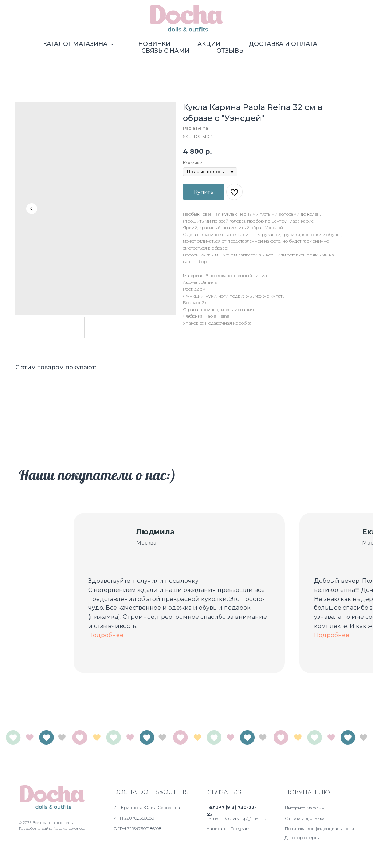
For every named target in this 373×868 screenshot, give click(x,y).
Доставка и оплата (283, 44)
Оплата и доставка (305, 818)
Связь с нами (165, 51)
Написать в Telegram (229, 828)
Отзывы (231, 51)
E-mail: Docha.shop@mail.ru (236, 818)
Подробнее (106, 635)
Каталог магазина (76, 44)
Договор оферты (302, 838)
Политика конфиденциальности (319, 828)
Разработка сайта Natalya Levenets (52, 828)
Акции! (210, 44)
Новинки (154, 44)
